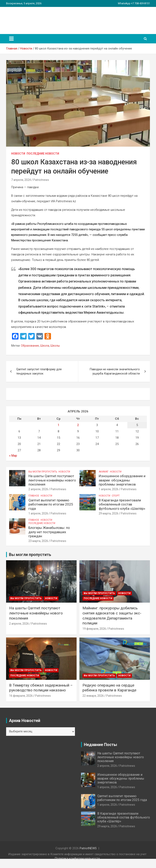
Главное (34, 496)
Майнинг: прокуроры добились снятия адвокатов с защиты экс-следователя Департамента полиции (112, 616)
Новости (18, 154)
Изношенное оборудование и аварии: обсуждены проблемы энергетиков (122, 480)
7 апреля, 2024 (21, 180)
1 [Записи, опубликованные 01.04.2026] (58, 425)
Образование (30, 346)
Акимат (104, 472)
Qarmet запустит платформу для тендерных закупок (39, 371)
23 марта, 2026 (38, 541)
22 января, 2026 (93, 696)
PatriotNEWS (30, 18)
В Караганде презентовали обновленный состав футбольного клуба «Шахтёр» (122, 504)
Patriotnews (41, 180)
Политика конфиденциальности (77, 858)
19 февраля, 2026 (94, 629)
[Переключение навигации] (11, 39)
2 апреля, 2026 (38, 489)
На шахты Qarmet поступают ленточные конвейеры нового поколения (52, 480)
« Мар (13, 456)
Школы (55, 346)
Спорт (116, 496)
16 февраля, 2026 (21, 696)
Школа (45, 346)
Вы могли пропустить (43, 472)
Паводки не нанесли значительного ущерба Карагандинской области (115, 371)
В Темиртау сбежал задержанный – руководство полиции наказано (41, 688)
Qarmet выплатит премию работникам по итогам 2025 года (51, 504)
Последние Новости (43, 154)
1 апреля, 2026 (109, 489)
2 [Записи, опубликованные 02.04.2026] (78, 425)
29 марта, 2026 (109, 513)
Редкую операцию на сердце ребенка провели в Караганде (109, 688)
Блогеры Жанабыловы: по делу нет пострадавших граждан (49, 532)
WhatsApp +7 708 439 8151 (134, 3)
